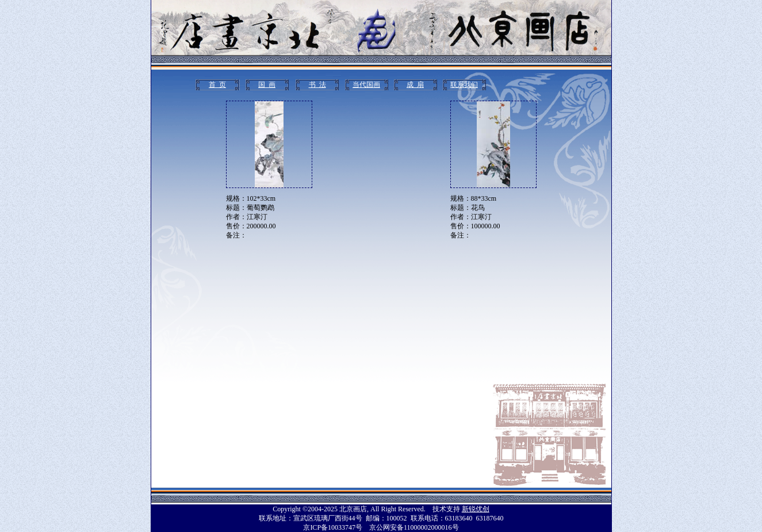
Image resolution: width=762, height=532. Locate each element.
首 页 (217, 85)
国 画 (267, 85)
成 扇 (415, 85)
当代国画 (366, 85)
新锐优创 (476, 509)
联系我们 (464, 85)
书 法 (317, 85)
